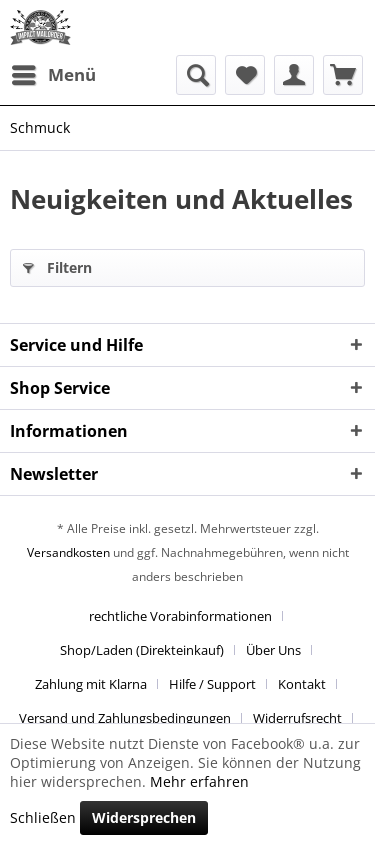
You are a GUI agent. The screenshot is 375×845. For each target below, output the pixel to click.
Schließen (43, 817)
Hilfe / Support (212, 684)
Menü (54, 72)
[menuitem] (53, 75)
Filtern (57, 264)
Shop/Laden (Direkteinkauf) (142, 650)
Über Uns (273, 650)
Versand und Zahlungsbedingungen (125, 718)
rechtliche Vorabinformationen (180, 616)
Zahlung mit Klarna (91, 684)
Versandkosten (68, 552)
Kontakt (302, 684)
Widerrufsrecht (297, 718)
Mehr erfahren (199, 781)
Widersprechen (144, 817)
